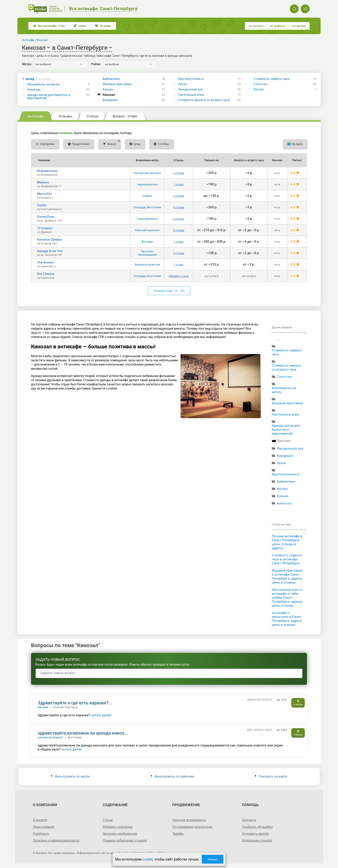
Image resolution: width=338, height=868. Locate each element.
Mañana (43, 182)
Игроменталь (47, 171)
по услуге (256, 26)
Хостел (259, 89)
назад (39, 79)
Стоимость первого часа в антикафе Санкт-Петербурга (287, 559)
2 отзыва (179, 173)
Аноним (43, 707)
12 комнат (45, 228)
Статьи (108, 820)
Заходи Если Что (50, 251)
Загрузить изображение (120, 834)
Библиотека (111, 79)
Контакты (249, 820)
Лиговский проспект (147, 173)
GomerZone (46, 217)
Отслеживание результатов (192, 827)
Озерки (147, 196)
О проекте (40, 820)
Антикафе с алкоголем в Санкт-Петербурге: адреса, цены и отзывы (287, 619)
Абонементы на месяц (43, 84)
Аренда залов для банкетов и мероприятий (48, 96)
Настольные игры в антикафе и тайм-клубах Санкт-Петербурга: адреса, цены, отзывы (287, 598)
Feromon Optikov (50, 240)
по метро (299, 26)
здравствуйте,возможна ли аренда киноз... (83, 733)
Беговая (147, 242)
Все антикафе (49, 26)
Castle (42, 205)
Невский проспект (147, 230)
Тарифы (178, 834)
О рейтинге (41, 834)
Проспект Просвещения (147, 253)
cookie (148, 859)
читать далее (101, 715)
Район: (96, 64)
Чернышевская (147, 184)
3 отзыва (179, 196)
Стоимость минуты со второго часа (204, 100)
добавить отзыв (179, 276)
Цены (80, 26)
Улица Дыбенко (147, 219)
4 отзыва (179, 207)
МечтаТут (44, 194)
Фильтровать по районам (172, 776)
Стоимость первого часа (272, 79)
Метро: (27, 64)
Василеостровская (147, 265)
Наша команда (44, 827)
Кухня (182, 84)
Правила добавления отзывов (125, 840)
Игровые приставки (117, 84)
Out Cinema (46, 274)
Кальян (108, 89)
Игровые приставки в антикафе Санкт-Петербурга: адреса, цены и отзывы (287, 576)
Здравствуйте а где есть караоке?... (75, 703)
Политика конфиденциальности (56, 840)
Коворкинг (110, 100)
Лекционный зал (190, 89)
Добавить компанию (118, 827)
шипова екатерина (50, 737)
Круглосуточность (191, 79)
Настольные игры (191, 95)
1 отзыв (179, 185)
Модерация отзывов (257, 840)
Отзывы (103, 26)
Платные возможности (189, 820)
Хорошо (212, 859)
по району (277, 26)
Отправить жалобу (256, 834)
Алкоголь (34, 90)
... (279, 339)
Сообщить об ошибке (257, 827)
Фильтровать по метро (71, 776)
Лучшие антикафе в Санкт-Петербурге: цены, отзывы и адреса (287, 542)
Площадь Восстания (147, 207)
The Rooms (45, 262)
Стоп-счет (261, 84)
